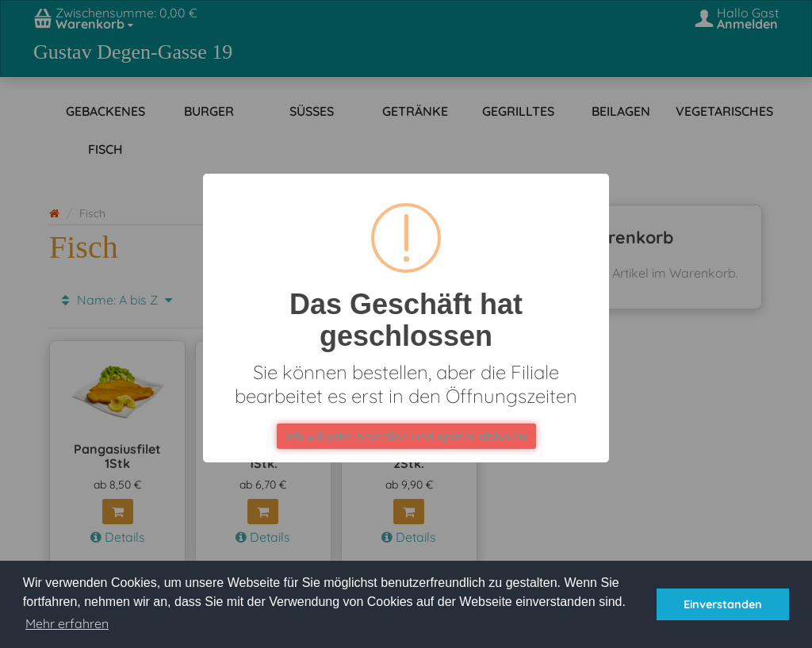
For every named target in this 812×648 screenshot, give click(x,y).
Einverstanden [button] (723, 604)
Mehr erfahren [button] (67, 623)
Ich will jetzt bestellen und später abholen (406, 436)
